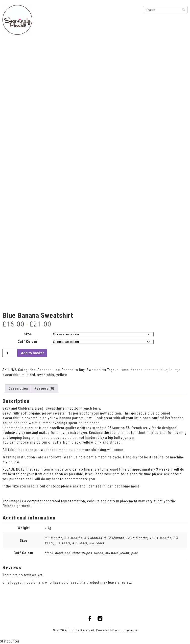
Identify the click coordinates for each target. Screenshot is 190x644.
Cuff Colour (28, 342)
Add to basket (32, 353)
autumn (123, 370)
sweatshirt (46, 375)
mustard (28, 375)
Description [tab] (18, 388)
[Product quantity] (9, 353)
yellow (62, 375)
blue (164, 370)
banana (137, 370)
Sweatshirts (96, 370)
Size (28, 334)
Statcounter (10, 641)
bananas (152, 370)
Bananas (45, 370)
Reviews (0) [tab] (44, 388)
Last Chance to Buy (69, 370)
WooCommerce (126, 630)
